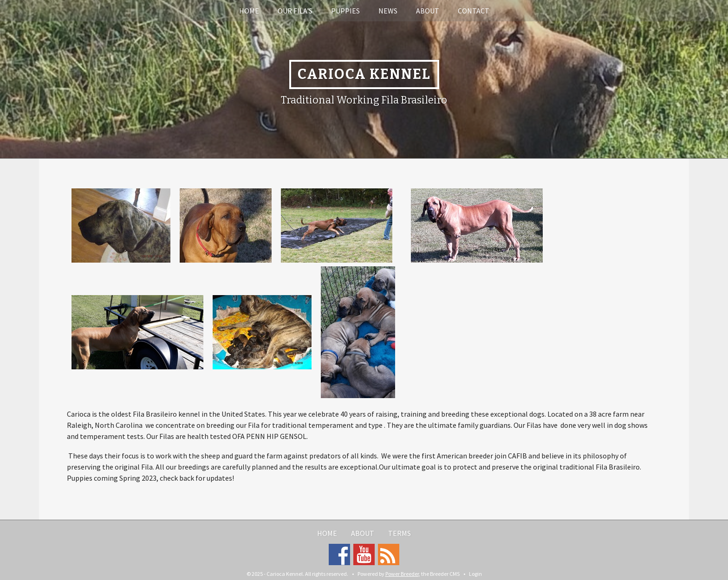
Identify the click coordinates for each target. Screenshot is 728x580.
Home (249, 11)
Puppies (345, 11)
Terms (400, 533)
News (388, 11)
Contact (474, 11)
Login (475, 574)
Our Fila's (295, 11)
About (428, 11)
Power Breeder (402, 574)
